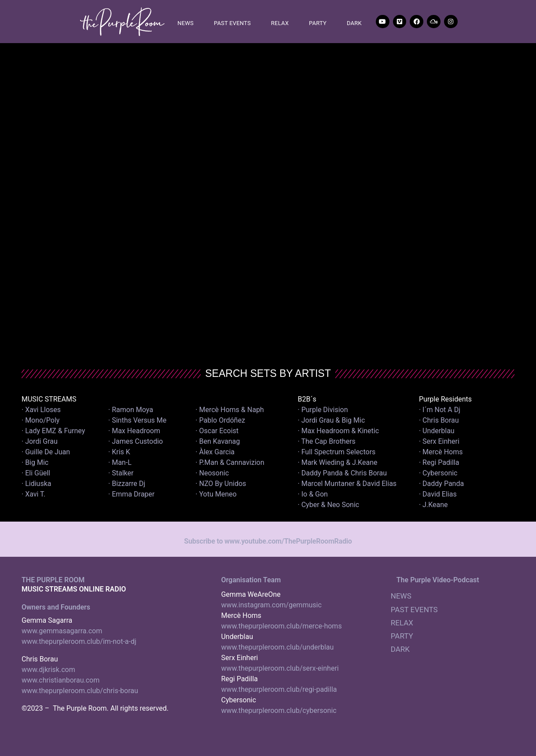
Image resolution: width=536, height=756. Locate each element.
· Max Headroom (134, 431)
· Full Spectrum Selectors (337, 452)
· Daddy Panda (441, 484)
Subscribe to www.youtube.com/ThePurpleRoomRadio (268, 541)
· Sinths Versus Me (137, 420)
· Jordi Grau (40, 441)
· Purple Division (323, 410)
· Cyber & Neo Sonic (329, 505)
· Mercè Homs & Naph (229, 410)
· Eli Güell (36, 473)
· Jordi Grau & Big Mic (332, 420)
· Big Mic (35, 462)
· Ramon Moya (131, 410)
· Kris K (119, 452)
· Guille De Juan (46, 452)
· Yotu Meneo (216, 494)
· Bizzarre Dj (127, 484)
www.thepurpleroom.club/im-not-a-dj (79, 641)
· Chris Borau (439, 420)
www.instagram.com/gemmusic (271, 605)
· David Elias (438, 494)
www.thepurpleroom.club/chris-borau (80, 691)
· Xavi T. (33, 494)
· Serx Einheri (439, 441)
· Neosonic (212, 473)
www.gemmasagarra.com (62, 631)
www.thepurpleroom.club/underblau (277, 647)
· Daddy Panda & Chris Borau (343, 473)
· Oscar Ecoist (217, 431)
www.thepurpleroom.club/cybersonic (279, 710)
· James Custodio (136, 441)
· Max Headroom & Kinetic (339, 431)
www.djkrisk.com (48, 670)
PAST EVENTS (232, 23)
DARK (354, 23)
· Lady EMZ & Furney (53, 431)
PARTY (318, 23)
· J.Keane (434, 505)
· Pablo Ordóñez (220, 420)
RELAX (280, 23)
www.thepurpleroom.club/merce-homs (281, 626)
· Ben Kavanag (218, 441)
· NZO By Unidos (221, 484)
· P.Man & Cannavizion (230, 462)
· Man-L (120, 462)
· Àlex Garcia (215, 452)
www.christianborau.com (61, 680)
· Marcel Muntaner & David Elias (347, 484)
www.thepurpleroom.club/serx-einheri (280, 668)
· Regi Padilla (439, 462)
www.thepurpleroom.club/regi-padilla (279, 689)
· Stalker (121, 473)
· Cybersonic (438, 473)
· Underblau (437, 431)
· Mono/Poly (40, 420)
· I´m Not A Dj (440, 410)
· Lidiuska (36, 484)
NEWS (185, 23)
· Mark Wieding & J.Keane (338, 462)
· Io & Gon (313, 494)
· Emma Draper (131, 494)
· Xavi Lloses (41, 410)
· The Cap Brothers (327, 441)
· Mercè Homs (441, 452)
